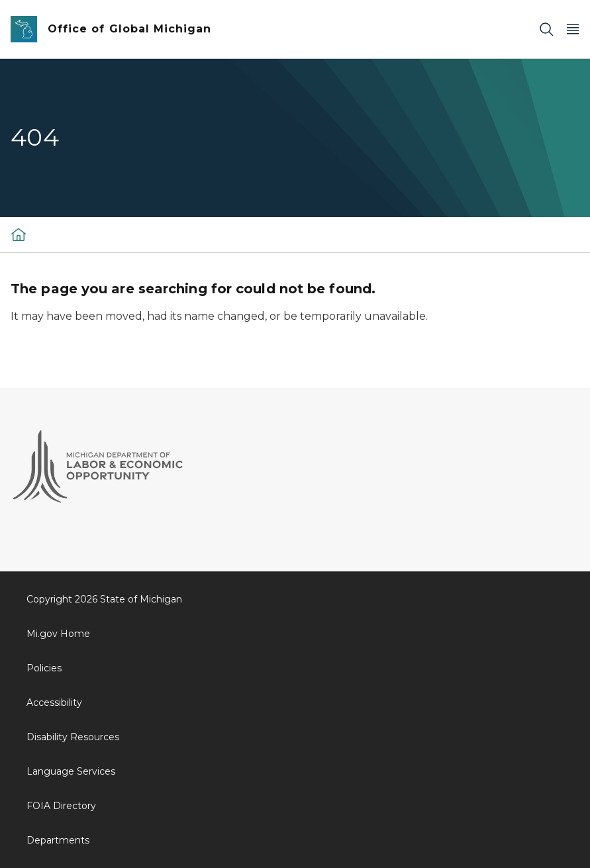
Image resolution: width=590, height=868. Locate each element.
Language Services (71, 771)
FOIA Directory (61, 806)
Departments (58, 840)
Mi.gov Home (58, 634)
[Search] (546, 29)
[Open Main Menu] (573, 29)
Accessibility (54, 702)
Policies (44, 668)
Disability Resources (73, 737)
